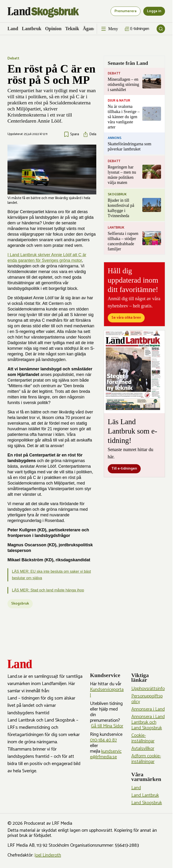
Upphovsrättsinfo (148, 689)
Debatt (13, 58)
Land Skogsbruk (147, 803)
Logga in (154, 11)
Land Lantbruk (145, 795)
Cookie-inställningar (143, 738)
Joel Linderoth (48, 855)
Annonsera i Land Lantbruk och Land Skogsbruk (148, 722)
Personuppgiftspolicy (147, 699)
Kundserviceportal (107, 692)
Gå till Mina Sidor (107, 726)
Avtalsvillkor (143, 749)
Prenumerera (126, 11)
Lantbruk (32, 29)
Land (13, 29)
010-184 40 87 (103, 740)
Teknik (72, 29)
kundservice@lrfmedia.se (106, 754)
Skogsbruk (20, 604)
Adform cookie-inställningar (146, 759)
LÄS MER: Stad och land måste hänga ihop (48, 590)
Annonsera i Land (148, 709)
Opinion (53, 29)
